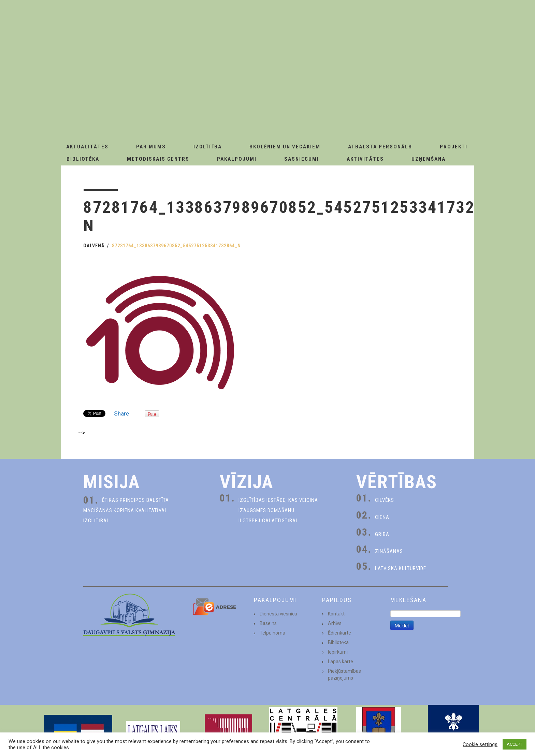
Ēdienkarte (339, 633)
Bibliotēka (83, 159)
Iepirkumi (338, 652)
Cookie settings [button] (480, 744)
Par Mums (151, 147)
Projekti (454, 147)
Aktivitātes (365, 159)
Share (121, 413)
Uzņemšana (429, 159)
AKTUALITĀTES (87, 147)
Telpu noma (272, 633)
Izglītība (208, 147)
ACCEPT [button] (515, 744)
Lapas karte (341, 661)
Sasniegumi (302, 159)
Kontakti (337, 614)
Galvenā (94, 246)
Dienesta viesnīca (278, 614)
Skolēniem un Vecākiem (285, 147)
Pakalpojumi (237, 159)
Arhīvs (335, 623)
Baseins (268, 623)
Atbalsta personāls (380, 147)
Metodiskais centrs (158, 159)
